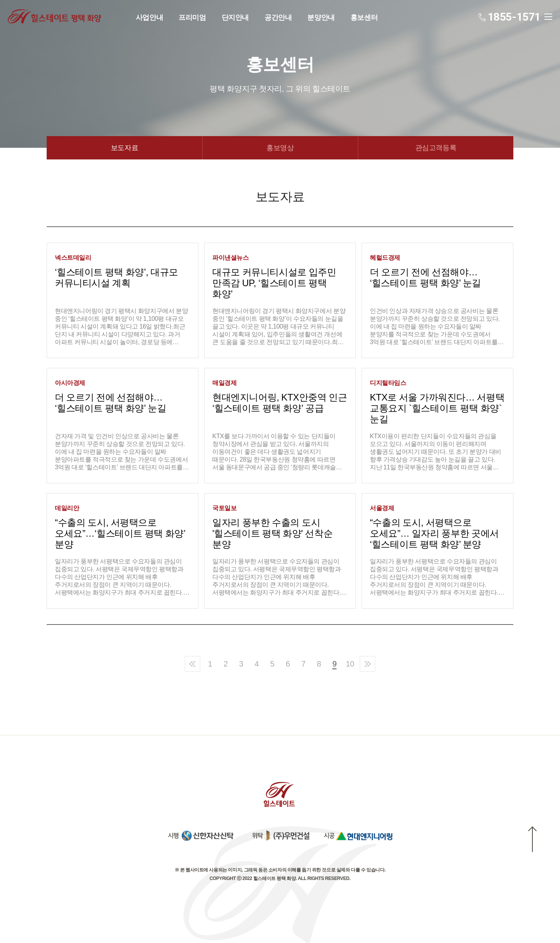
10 (350, 664)
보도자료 (124, 148)
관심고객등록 (436, 148)
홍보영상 (280, 148)
